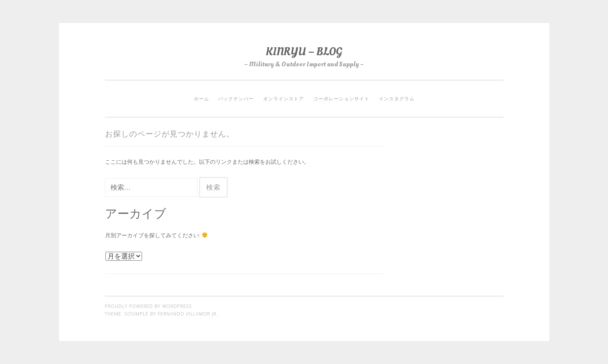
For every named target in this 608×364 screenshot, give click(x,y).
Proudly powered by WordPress (149, 306)
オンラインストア (284, 99)
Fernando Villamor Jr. (188, 314)
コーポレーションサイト (341, 99)
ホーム (202, 99)
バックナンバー (236, 99)
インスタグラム (397, 99)
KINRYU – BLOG (304, 52)
